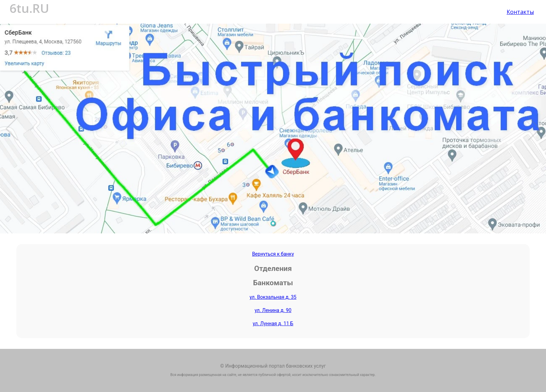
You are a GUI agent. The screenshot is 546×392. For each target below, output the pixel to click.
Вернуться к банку (273, 254)
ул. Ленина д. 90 (273, 310)
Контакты (520, 12)
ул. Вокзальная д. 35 (273, 297)
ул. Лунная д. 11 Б (273, 323)
